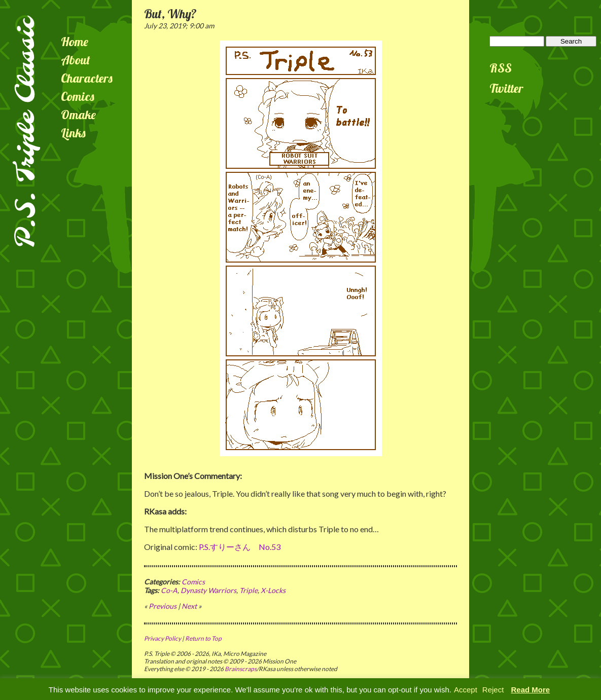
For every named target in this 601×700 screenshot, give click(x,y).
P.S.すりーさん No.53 (240, 547)
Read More (531, 690)
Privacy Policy (163, 638)
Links (73, 133)
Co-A (169, 590)
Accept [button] (466, 690)
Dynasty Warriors (208, 590)
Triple (249, 590)
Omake (78, 115)
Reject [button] (493, 690)
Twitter (506, 88)
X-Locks (273, 590)
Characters (87, 78)
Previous (163, 606)
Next (189, 606)
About (76, 60)
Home (75, 42)
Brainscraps (241, 669)
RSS (501, 68)
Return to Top (203, 638)
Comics (78, 96)
